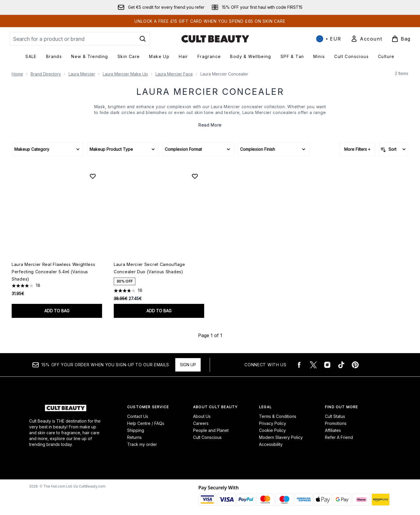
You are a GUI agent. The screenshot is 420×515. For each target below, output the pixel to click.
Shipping (136, 430)
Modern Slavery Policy (281, 437)
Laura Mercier (82, 74)
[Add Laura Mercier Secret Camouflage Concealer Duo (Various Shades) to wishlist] (195, 176)
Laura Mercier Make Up (125, 74)
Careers (201, 423)
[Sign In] (366, 39)
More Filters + (357, 149)
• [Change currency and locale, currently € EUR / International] (329, 39)
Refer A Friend (339, 437)
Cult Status (335, 416)
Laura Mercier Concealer (210, 92)
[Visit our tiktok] (341, 365)
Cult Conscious (207, 437)
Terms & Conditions (278, 416)
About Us (202, 416)
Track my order (142, 444)
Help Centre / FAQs (146, 423)
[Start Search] (143, 39)
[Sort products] (394, 149)
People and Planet (211, 430)
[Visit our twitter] (313, 365)
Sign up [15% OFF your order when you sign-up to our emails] (188, 365)
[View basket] (401, 39)
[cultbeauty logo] (215, 39)
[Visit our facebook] (299, 365)
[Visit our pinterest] (355, 365)
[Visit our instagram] (327, 365)
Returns (134, 437)
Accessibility (271, 444)
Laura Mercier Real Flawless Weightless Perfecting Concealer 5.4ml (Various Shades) (54, 272)
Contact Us (138, 416)
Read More (210, 125)
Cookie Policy (272, 430)
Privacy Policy (273, 423)
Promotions (336, 423)
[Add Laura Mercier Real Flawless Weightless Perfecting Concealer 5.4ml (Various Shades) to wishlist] (93, 176)
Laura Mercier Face (174, 74)
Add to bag (57, 311)
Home (17, 74)
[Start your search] (80, 39)
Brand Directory (46, 74)
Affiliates (333, 430)
